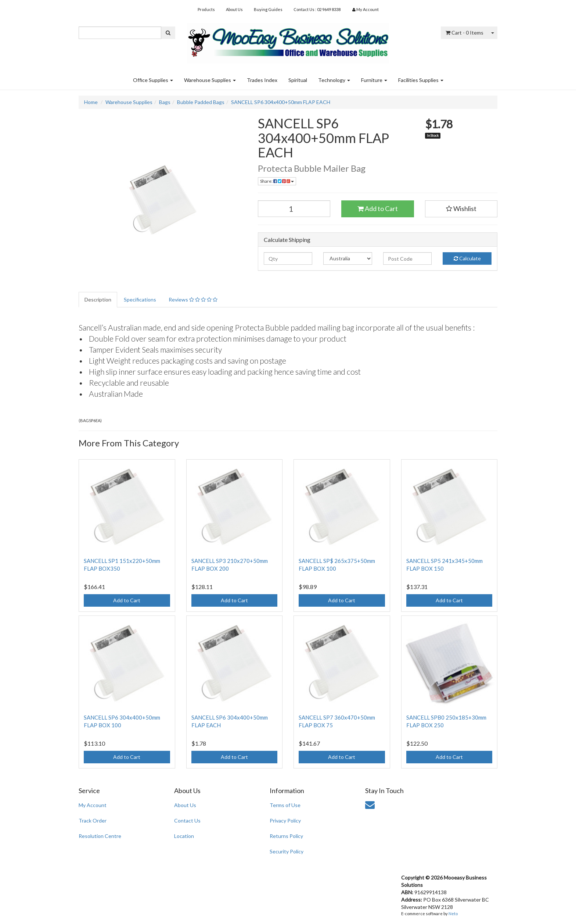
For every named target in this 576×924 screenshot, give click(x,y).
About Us (234, 9)
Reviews (193, 299)
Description (98, 299)
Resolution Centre (100, 836)
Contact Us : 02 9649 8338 (317, 9)
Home (91, 102)
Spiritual (298, 80)
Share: (277, 181)
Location (184, 836)
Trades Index (262, 80)
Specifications (140, 299)
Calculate (467, 258)
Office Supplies (153, 80)
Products (206, 9)
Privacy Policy (285, 820)
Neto (453, 914)
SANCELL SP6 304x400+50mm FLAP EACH (281, 102)
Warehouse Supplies (210, 80)
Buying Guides (268, 9)
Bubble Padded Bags (201, 102)
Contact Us (187, 820)
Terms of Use (285, 805)
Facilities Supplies (421, 80)
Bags (165, 102)
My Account (93, 805)
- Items (465, 33)
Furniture (374, 80)
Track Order (93, 820)
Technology (334, 80)
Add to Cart (378, 208)
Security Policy (287, 851)
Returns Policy (286, 836)
